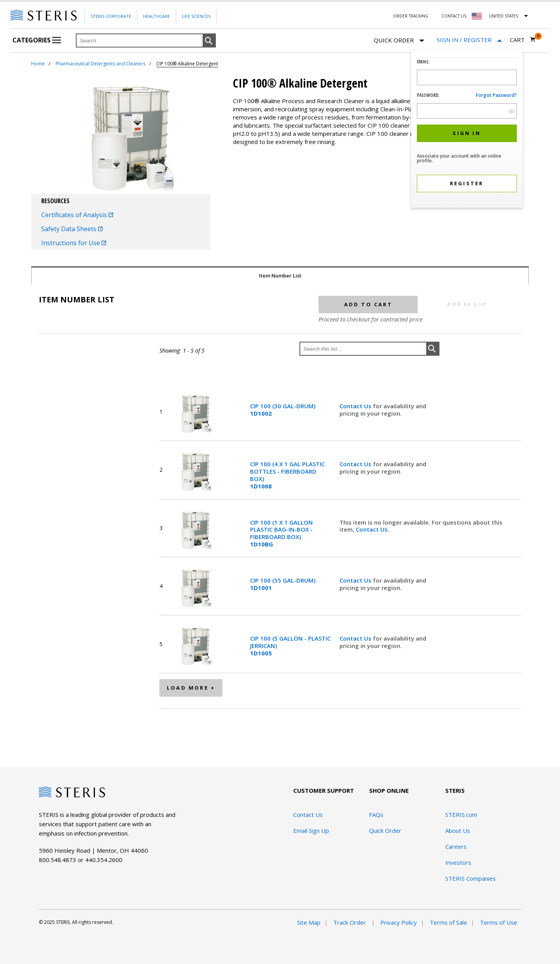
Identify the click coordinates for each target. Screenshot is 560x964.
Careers (456, 846)
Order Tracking (411, 16)
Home (38, 64)
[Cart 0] (523, 40)
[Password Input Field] (467, 111)
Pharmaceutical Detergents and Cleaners (101, 64)
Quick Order (399, 41)
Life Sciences (196, 16)
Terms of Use (499, 922)
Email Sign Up (311, 831)
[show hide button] (512, 111)
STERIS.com (461, 815)
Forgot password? (496, 95)
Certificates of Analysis (77, 215)
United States (503, 16)
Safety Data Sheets (72, 229)
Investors (458, 862)
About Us (458, 831)
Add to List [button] (467, 304)
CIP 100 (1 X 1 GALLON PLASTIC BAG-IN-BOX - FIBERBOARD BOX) (281, 533)
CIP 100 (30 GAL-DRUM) (283, 410)
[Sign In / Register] (469, 40)
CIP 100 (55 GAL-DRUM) (283, 584)
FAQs (376, 815)
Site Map (309, 922)
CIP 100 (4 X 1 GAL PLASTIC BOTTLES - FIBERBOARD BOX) (287, 475)
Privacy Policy (399, 922)
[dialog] (467, 130)
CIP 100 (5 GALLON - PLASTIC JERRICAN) (290, 646)
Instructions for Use (74, 243)
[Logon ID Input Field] (467, 77)
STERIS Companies (471, 878)
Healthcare (157, 16)
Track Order (350, 922)
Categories (37, 40)
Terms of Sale (448, 922)
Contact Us (454, 16)
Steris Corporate (111, 16)
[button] (209, 41)
